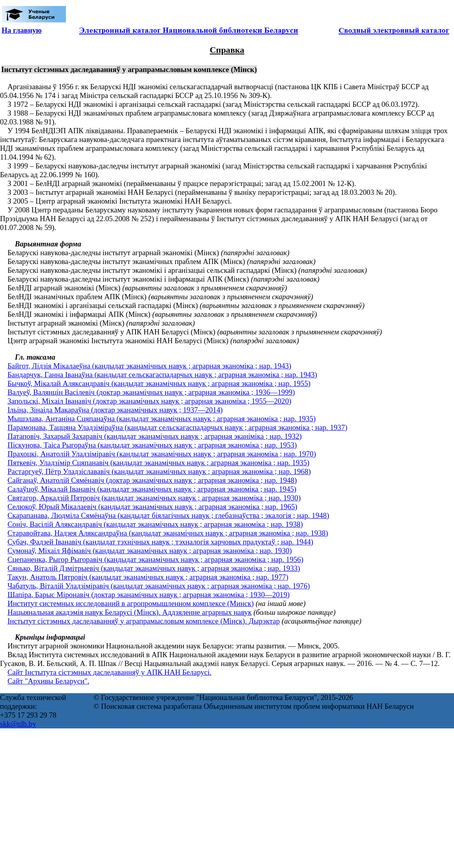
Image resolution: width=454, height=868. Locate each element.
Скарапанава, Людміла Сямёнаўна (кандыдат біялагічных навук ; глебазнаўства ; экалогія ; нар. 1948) (168, 515)
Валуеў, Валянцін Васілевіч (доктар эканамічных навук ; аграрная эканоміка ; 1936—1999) (151, 392)
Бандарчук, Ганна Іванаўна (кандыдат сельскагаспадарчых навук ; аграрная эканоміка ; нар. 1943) (162, 375)
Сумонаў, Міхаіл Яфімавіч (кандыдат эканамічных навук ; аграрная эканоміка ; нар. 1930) (150, 551)
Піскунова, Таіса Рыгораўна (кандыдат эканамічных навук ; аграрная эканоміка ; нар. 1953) (152, 445)
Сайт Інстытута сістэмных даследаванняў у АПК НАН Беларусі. (110, 672)
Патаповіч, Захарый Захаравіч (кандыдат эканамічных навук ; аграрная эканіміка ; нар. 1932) (155, 436)
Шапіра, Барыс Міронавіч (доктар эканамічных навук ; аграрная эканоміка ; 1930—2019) (149, 595)
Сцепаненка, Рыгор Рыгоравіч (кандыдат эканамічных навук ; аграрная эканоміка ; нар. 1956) (155, 559)
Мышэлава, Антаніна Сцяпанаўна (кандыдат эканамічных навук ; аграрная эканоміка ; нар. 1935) (162, 419)
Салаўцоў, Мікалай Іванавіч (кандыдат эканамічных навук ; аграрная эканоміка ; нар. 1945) (152, 489)
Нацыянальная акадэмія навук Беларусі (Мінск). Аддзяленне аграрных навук (130, 612)
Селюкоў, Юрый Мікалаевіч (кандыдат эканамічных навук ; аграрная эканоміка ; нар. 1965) (152, 507)
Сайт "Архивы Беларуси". (49, 681)
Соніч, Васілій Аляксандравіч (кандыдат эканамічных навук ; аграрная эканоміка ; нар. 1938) (155, 524)
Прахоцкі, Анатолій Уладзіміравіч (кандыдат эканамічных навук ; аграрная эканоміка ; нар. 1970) (162, 454)
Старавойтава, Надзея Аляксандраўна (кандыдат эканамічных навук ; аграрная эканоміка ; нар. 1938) (168, 533)
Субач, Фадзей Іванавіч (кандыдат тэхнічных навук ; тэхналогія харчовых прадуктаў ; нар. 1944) (160, 542)
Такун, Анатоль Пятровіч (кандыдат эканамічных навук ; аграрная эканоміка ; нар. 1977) (148, 577)
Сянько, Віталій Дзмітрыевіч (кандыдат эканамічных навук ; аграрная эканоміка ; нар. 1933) (154, 568)
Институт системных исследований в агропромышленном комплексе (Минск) (131, 603)
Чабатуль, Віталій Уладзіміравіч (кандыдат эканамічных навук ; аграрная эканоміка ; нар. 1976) (159, 586)
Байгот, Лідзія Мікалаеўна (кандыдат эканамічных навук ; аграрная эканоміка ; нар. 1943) (149, 366)
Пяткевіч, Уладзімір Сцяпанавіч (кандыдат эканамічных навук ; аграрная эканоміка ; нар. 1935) (159, 463)
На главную (22, 30)
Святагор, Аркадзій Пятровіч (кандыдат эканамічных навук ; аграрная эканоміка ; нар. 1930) (154, 498)
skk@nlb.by (18, 724)
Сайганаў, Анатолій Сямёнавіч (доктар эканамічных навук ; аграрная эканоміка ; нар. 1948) (152, 480)
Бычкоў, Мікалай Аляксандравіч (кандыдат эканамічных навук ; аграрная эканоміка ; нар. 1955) (159, 383)
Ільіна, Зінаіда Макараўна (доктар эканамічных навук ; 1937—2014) (115, 410)
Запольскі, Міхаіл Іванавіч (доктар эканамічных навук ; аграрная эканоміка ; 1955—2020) (149, 401)
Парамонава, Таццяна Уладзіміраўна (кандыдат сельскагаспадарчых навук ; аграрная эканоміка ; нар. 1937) (178, 427)
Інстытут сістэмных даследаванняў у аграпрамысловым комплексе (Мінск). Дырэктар (144, 621)
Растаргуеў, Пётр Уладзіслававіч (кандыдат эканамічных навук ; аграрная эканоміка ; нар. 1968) (159, 471)
